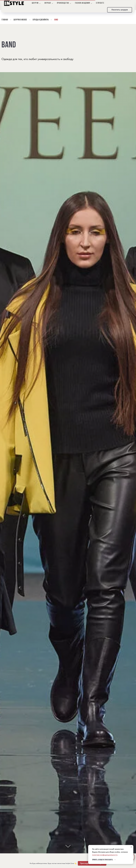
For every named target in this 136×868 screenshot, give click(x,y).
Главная (5, 20)
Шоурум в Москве (20, 20)
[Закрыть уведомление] (131, 847)
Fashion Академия (83, 3)
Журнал (48, 3)
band (56, 20)
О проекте (100, 3)
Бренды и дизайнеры (41, 20)
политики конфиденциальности (105, 855)
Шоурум (35, 3)
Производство (63, 3)
